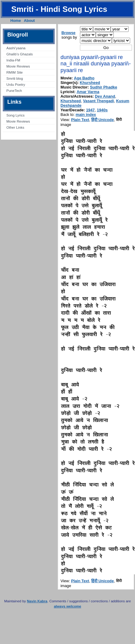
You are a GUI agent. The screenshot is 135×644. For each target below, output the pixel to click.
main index (86, 115)
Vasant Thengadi (99, 101)
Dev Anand (105, 96)
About (29, 21)
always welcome (67, 606)
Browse (68, 33)
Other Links (15, 127)
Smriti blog (15, 78)
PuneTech (14, 91)
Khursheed (90, 83)
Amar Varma (88, 92)
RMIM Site (15, 72)
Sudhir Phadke (104, 87)
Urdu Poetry (16, 85)
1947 (90, 110)
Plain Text (80, 120)
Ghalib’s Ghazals (20, 54)
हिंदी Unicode (102, 120)
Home (16, 21)
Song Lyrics (16, 115)
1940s (102, 110)
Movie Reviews (18, 66)
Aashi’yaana (16, 48)
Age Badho (84, 78)
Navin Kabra (37, 601)
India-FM (13, 60)
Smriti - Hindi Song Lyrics (59, 9)
